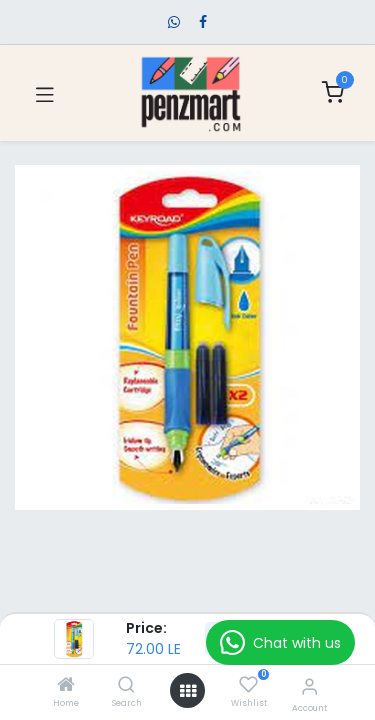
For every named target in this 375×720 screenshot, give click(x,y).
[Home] (66, 686)
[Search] (126, 686)
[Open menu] (188, 691)
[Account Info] (309, 686)
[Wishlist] (248, 685)
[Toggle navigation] (45, 93)
